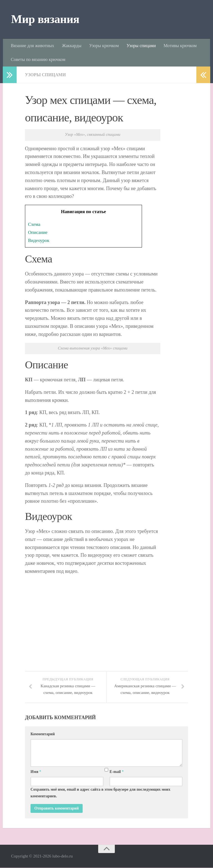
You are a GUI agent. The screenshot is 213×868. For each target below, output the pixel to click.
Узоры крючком (104, 46)
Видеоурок (39, 240)
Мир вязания (45, 19)
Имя (36, 772)
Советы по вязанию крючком (38, 59)
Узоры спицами (141, 46)
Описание (38, 232)
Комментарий (43, 734)
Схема (34, 224)
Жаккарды (72, 46)
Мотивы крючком (180, 46)
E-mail (117, 772)
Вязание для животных (32, 46)
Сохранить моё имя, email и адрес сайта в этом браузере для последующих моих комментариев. (100, 793)
